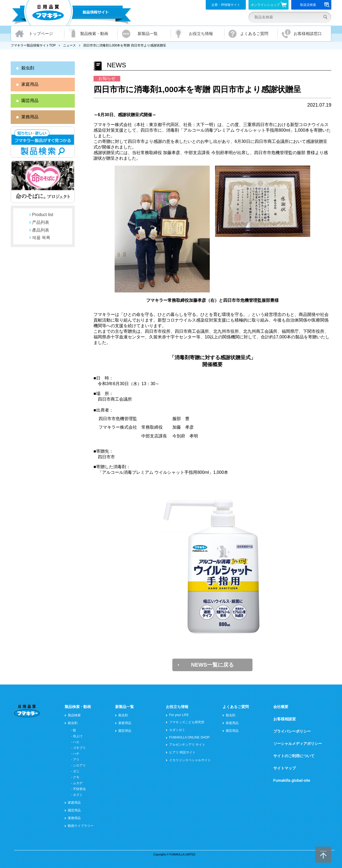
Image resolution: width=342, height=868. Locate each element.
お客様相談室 (285, 719)
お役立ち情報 (201, 34)
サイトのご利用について (294, 756)
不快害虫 (79, 789)
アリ (76, 760)
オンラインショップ (269, 5)
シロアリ (79, 765)
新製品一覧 (148, 34)
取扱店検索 (315, 5)
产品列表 (41, 222)
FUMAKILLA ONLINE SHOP (189, 737)
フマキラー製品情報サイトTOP (33, 45)
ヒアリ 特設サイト (182, 752)
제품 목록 (41, 238)
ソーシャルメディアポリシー (298, 744)
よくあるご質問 (254, 34)
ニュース (69, 45)
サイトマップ (285, 768)
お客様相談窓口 (308, 34)
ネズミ (78, 795)
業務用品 (30, 117)
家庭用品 (30, 84)
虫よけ (78, 736)
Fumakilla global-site (292, 780)
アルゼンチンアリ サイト (187, 745)
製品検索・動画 (94, 34)
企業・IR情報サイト (226, 5)
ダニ (76, 771)
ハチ (76, 754)
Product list (43, 215)
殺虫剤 (28, 68)
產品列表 (41, 230)
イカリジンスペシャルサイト (190, 760)
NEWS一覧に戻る (212, 665)
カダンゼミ (177, 730)
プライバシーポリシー (292, 731)
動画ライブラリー (81, 826)
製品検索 (74, 715)
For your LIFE (179, 715)
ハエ (76, 742)
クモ (76, 777)
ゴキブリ (79, 748)
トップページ (41, 34)
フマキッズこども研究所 (187, 722)
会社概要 (281, 707)
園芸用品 (30, 101)
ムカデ (78, 783)
